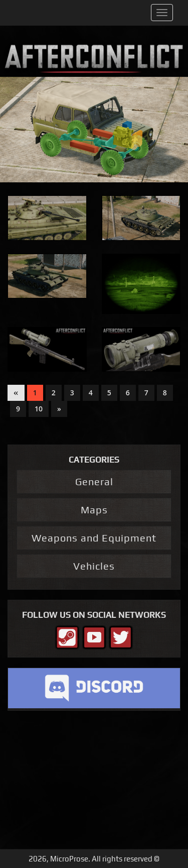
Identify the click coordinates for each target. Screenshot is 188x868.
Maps (94, 510)
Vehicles (94, 566)
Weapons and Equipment (94, 538)
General (94, 481)
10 (39, 409)
